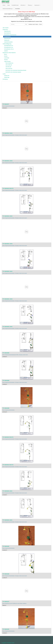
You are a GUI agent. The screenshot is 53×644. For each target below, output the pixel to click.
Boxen (6, 54)
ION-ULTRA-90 (9, 69)
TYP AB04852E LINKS (7, 271)
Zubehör (6, 51)
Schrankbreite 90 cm (9, 47)
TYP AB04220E (6, 408)
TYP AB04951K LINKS (7, 133)
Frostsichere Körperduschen (10, 35)
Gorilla (4, 74)
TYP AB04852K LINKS (7, 244)
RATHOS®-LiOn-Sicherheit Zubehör (13, 72)
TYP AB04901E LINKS (7, 216)
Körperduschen (7, 38)
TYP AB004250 (6, 629)
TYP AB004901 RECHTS (8, 465)
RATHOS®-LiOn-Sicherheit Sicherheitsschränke (16, 70)
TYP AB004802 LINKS (7, 520)
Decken (6, 56)
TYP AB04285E (6, 353)
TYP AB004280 (6, 574)
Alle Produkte (6, 28)
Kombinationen (7, 37)
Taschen (6, 60)
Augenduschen (7, 31)
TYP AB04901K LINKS (7, 161)
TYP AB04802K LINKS (7, 299)
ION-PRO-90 (8, 67)
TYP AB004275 (6, 602)
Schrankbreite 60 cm (9, 45)
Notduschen (5, 30)
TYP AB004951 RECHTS (8, 437)
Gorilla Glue (7, 76)
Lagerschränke (7, 61)
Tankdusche (7, 40)
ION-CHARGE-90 (9, 63)
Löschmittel (7, 58)
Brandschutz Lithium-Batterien (9, 53)
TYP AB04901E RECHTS (8, 188)
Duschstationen (7, 33)
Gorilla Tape (7, 77)
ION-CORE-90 (9, 65)
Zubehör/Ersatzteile (8, 42)
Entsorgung (5, 79)
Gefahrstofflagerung (7, 44)
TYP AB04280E (6, 381)
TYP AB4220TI (6, 104)
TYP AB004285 (6, 546)
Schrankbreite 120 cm (9, 49)
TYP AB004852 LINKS (7, 491)
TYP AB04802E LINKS (7, 327)
